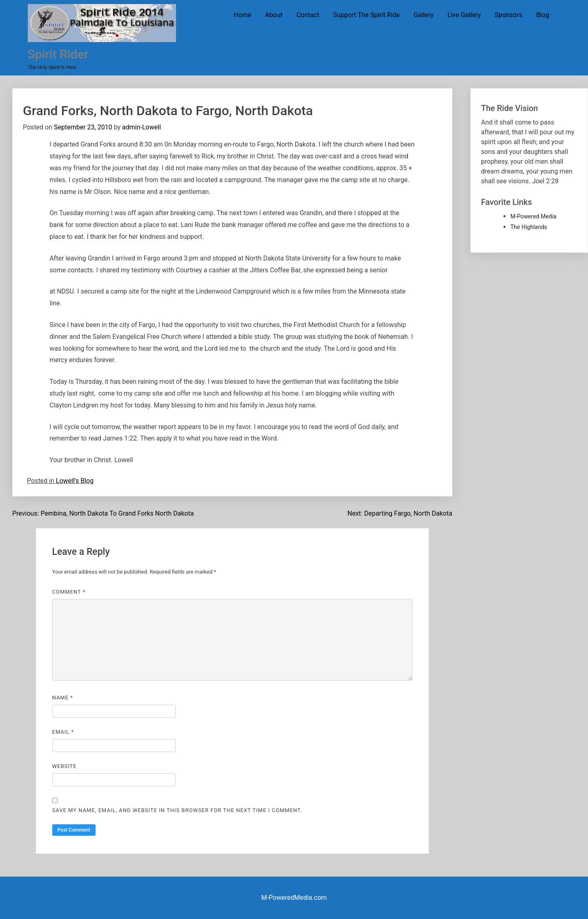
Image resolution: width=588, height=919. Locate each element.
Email (63, 732)
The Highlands (529, 227)
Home (242, 15)
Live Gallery (464, 15)
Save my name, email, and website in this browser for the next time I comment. (177, 810)
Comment (69, 592)
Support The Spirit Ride (366, 15)
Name (63, 698)
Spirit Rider (58, 54)
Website (65, 766)
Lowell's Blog (75, 481)
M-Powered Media (533, 216)
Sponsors (508, 15)
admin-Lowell (141, 127)
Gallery (424, 15)
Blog (543, 15)
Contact (308, 15)
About (274, 15)
